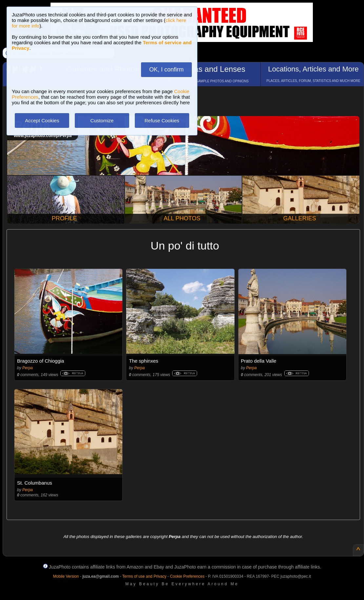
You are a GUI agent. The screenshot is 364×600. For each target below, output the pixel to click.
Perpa (28, 368)
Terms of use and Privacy (144, 576)
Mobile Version (66, 576)
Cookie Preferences (187, 576)
